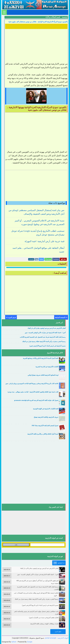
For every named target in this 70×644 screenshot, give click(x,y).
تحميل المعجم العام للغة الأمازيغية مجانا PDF (45, 426)
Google (30, 642)
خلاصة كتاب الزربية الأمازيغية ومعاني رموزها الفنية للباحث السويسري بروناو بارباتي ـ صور (32, 384)
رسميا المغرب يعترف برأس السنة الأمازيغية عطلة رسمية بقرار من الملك (44, 341)
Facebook (56, 259)
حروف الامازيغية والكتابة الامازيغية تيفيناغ (46, 417)
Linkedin (31, 259)
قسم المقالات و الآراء (53, 17)
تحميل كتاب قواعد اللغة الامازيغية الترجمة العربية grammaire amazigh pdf (36, 400)
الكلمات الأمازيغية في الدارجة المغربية (47, 367)
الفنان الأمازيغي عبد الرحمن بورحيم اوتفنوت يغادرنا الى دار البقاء (47, 328)
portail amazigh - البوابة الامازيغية (56, 638)
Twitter (41, 259)
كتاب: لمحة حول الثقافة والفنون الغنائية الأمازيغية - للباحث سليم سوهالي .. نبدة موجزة (33, 392)
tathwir (14, 642)
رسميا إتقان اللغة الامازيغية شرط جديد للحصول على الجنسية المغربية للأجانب (43, 337)
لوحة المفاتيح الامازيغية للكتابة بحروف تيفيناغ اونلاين (43, 375)
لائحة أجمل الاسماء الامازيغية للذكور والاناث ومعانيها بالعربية (41, 358)
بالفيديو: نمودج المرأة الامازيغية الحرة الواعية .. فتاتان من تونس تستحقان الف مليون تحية (38, 22)
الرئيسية (65, 17)
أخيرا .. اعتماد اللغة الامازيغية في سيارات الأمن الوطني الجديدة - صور (45, 333)
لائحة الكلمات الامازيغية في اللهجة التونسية (46, 409)
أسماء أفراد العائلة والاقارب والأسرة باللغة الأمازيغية (43, 434)
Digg (36, 259)
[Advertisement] (36, 44)
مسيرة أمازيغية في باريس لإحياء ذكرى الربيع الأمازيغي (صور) (48, 346)
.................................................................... (54, 331)
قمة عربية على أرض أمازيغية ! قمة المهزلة (45, 241)
